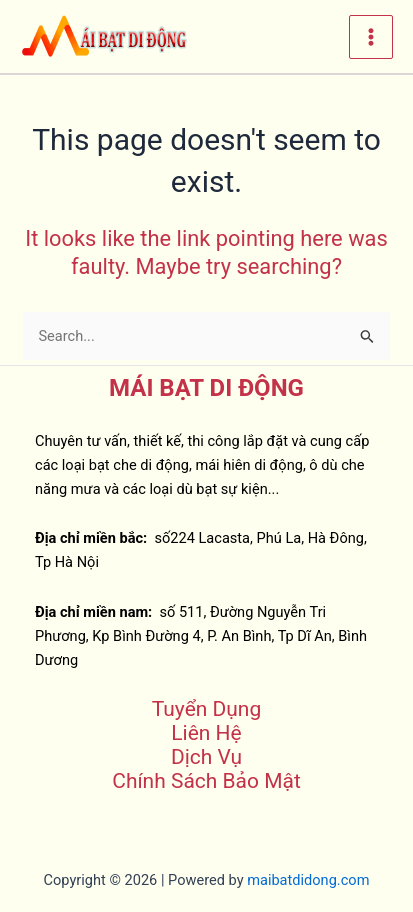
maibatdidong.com (308, 880)
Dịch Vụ (206, 757)
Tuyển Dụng (206, 709)
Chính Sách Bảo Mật (206, 781)
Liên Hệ (206, 733)
